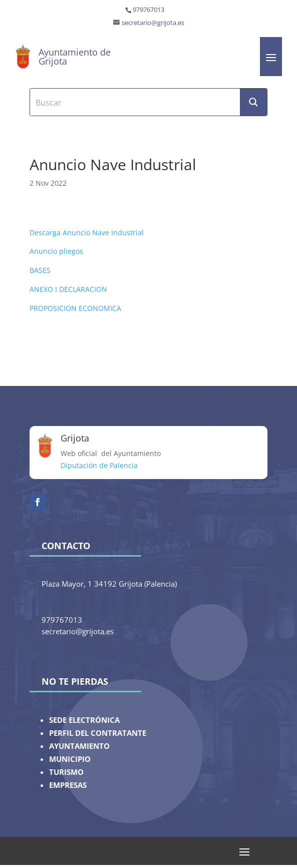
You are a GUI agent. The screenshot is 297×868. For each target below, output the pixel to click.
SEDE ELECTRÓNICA (84, 720)
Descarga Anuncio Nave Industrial (87, 233)
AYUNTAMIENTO (79, 746)
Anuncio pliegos (56, 251)
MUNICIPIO (70, 759)
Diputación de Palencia (99, 465)
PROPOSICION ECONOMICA (75, 308)
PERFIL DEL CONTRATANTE (98, 733)
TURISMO (66, 772)
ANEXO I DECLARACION (68, 289)
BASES (40, 270)
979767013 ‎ (149, 10)
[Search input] (135, 102)
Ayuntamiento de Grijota (75, 57)
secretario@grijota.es (153, 23)
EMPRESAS (68, 785)
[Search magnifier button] (253, 102)
